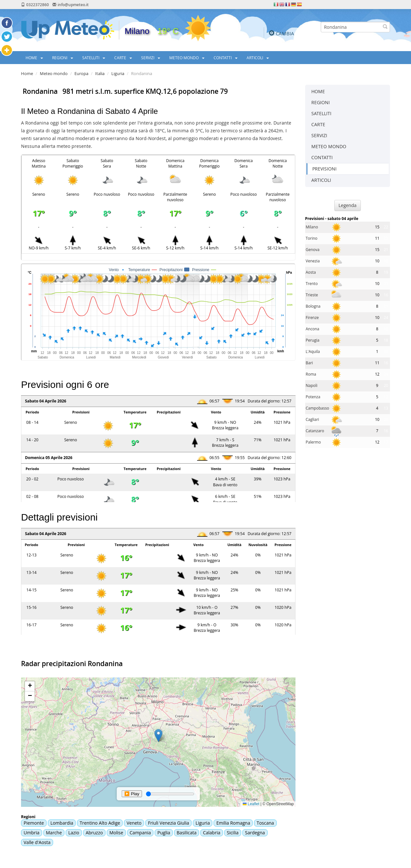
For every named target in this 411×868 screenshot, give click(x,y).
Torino (312, 238)
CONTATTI (226, 58)
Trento (312, 284)
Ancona (313, 329)
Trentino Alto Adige (100, 823)
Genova (313, 250)
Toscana (265, 823)
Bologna (313, 306)
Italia (100, 73)
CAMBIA (285, 33)
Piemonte (34, 823)
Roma (311, 374)
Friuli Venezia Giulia (168, 823)
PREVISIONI (324, 169)
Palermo (313, 442)
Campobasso (318, 408)
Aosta (311, 272)
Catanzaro (315, 431)
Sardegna (255, 833)
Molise (116, 833)
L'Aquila (313, 352)
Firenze (312, 318)
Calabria (212, 833)
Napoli (312, 385)
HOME (34, 58)
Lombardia (62, 823)
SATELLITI (94, 58)
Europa (81, 73)
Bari (309, 363)
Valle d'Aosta (37, 842)
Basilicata (187, 833)
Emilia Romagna (233, 823)
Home (27, 73)
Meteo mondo (54, 73)
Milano (312, 227)
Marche (54, 833)
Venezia (313, 261)
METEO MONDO (187, 58)
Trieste (312, 295)
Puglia (164, 833)
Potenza (313, 397)
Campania (140, 833)
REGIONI (63, 58)
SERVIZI (151, 58)
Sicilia (233, 833)
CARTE (123, 58)
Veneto (134, 823)
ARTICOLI (258, 58)
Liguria (118, 73)
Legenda (348, 205)
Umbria (32, 833)
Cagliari (312, 419)
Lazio (74, 833)
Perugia (313, 340)
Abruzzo (94, 833)
